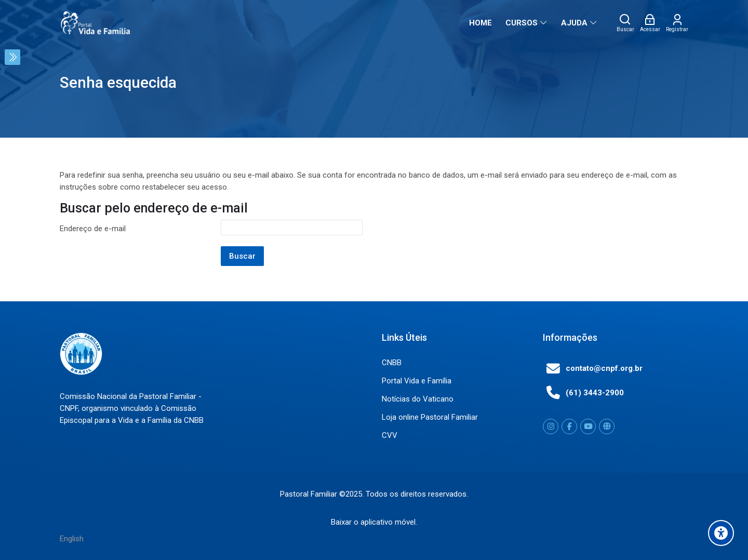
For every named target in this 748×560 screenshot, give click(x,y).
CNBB (392, 363)
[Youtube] (588, 426)
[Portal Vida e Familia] (96, 23)
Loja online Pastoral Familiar (430, 417)
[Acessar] (650, 23)
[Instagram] (551, 426)
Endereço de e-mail (93, 229)
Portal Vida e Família (417, 381)
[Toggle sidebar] (12, 57)
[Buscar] (625, 23)
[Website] (607, 426)
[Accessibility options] (721, 533)
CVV (390, 435)
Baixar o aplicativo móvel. (374, 522)
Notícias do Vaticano (418, 399)
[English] (72, 538)
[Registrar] (677, 23)
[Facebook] (569, 426)
